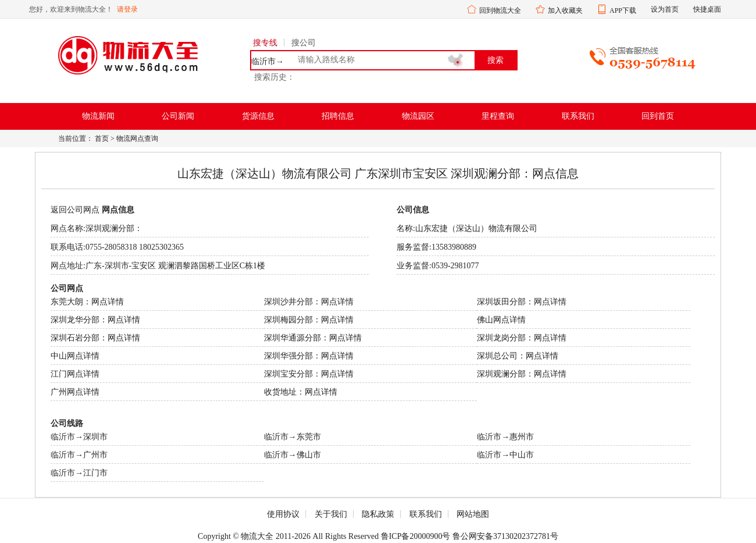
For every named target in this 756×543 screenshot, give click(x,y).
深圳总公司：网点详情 (518, 356)
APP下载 (623, 10)
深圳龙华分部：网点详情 (95, 320)
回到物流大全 (500, 10)
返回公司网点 (75, 210)
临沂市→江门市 (79, 473)
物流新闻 (98, 116)
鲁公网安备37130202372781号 (505, 536)
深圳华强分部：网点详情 (309, 356)
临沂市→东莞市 (293, 437)
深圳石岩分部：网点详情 (95, 338)
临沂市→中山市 (505, 455)
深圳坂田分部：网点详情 (522, 302)
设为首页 (665, 9)
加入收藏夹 (565, 10)
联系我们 (578, 116)
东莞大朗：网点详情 (87, 302)
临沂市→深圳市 (79, 437)
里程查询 (498, 116)
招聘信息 (338, 116)
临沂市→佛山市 (293, 455)
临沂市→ (268, 62)
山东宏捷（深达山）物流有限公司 (476, 228)
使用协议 (283, 514)
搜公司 (304, 43)
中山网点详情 (75, 356)
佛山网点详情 (501, 320)
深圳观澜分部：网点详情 (522, 374)
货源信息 (258, 116)
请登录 (127, 9)
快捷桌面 (707, 9)
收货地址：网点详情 (301, 392)
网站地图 (473, 514)
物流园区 (418, 116)
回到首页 (658, 116)
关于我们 (331, 514)
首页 (102, 139)
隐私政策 (378, 514)
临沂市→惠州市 (505, 437)
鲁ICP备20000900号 (416, 536)
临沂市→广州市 (79, 455)
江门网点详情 (75, 374)
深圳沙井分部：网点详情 (309, 302)
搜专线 (265, 43)
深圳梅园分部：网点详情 (309, 320)
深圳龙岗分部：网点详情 (522, 338)
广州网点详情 (75, 392)
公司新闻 (178, 116)
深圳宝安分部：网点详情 (309, 374)
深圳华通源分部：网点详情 (313, 338)
